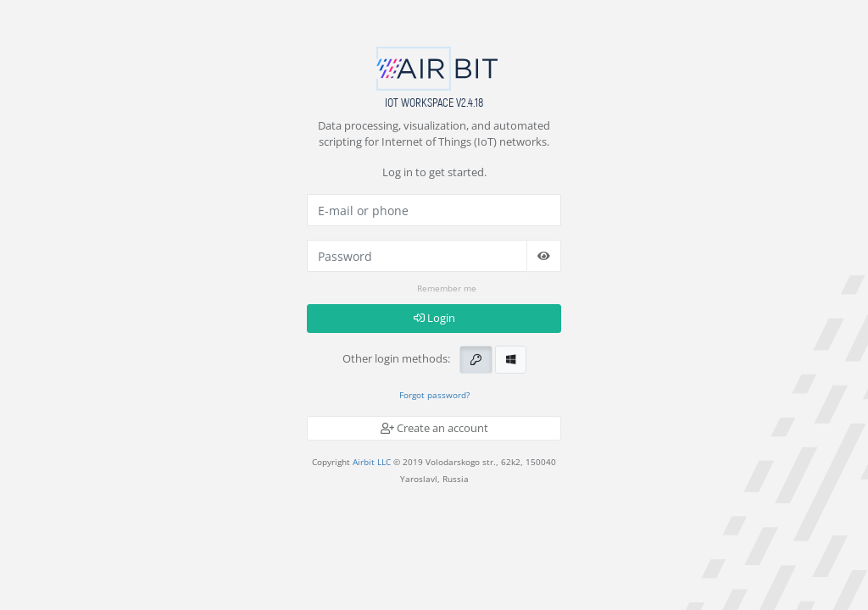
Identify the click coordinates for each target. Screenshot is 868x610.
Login (434, 318)
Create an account (434, 428)
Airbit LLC (372, 462)
